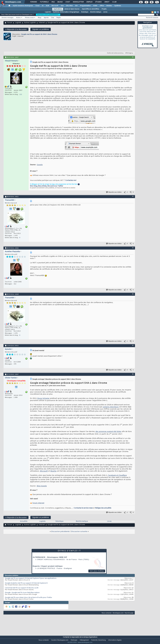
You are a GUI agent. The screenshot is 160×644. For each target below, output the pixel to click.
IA (43, 6)
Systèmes (118, 6)
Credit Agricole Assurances (51, 560)
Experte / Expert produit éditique (48, 566)
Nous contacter (107, 613)
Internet (42, 23)
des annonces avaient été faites (108, 432)
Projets (104, 9)
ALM (47, 6)
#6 (133, 374)
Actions (18, 18)
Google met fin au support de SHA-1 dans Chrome (39, 34)
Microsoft (55, 6)
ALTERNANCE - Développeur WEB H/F (50, 557)
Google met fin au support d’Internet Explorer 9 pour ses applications (31, 578)
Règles (59, 18)
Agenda (46, 18)
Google (40, 165)
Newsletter (78, 2)
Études (98, 2)
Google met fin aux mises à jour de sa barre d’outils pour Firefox (28, 598)
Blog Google (42, 486)
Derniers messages (8, 18)
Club (114, 2)
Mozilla (53, 471)
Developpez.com (118, 613)
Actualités (24, 521)
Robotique (85, 12)
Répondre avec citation (114, 192)
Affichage (128, 53)
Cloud (37, 6)
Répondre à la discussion (16, 29)
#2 (133, 196)
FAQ (53, 2)
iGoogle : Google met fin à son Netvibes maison (22, 593)
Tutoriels (44, 2)
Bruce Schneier (43, 398)
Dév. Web (69, 6)
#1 (133, 57)
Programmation (85, 6)
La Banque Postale (46, 568)
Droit (107, 2)
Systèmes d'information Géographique (66, 12)
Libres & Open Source (72, 9)
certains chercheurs (111, 407)
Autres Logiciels (30, 23)
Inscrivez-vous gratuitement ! (48, 15)
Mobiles (109, 6)
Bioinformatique (96, 12)
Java (62, 6)
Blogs (60, 2)
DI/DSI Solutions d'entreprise (23, 6)
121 (21, 94)
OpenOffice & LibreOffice (90, 9)
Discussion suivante (79, 532)
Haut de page (129, 613)
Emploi (89, 2)
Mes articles (42, 186)
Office (102, 6)
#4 (133, 294)
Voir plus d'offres (97, 571)
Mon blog (34, 186)
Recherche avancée (152, 18)
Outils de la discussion (115, 53)
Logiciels (48, 12)
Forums (33, 2)
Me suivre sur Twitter (55, 186)
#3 (133, 248)
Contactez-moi (71, 180)
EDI (76, 6)
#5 (133, 345)
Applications (58, 9)
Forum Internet (38, 503)
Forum (10, 23)
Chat (68, 2)
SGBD (95, 6)
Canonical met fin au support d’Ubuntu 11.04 (22, 588)
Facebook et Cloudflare (117, 475)
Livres (105, 12)
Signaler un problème (41, 29)
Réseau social (29, 18)
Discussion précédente (60, 532)
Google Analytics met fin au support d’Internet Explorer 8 (26, 583)
